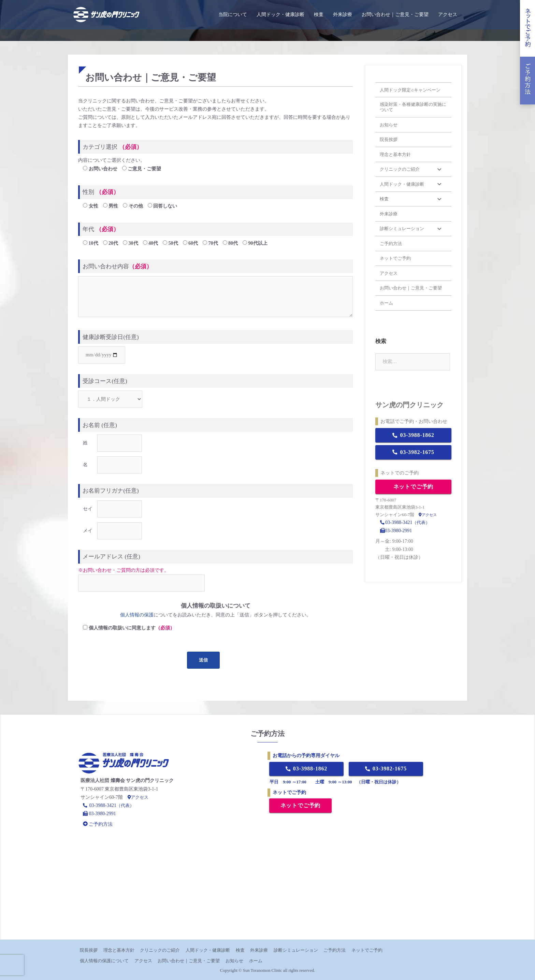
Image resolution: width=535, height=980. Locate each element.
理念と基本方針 (119, 950)
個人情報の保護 (137, 615)
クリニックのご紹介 (160, 950)
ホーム (256, 961)
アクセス (448, 15)
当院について (233, 15)
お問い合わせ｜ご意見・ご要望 (395, 15)
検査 (319, 15)
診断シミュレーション (296, 950)
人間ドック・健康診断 (280, 15)
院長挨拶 (89, 950)
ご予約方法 (335, 950)
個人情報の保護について (104, 961)
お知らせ (234, 961)
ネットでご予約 (414, 487)
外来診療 (343, 15)
